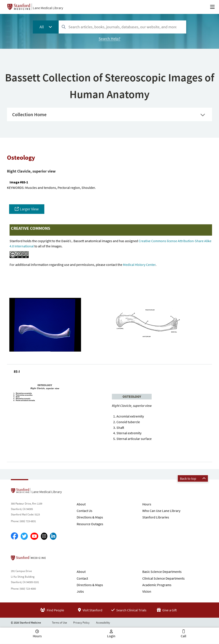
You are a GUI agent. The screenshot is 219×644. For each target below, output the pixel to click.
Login (111, 636)
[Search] (64, 27)
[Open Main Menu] (212, 7)
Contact (82, 578)
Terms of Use (59, 623)
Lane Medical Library (48, 8)
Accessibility (103, 623)
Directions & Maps (90, 517)
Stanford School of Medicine (53, 559)
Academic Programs (157, 585)
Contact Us (85, 511)
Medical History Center (139, 265)
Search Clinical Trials (129, 610)
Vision (147, 591)
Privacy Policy (81, 623)
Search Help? (109, 39)
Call (183, 636)
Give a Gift (167, 610)
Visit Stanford (90, 610)
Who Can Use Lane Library (161, 511)
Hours (147, 504)
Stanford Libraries (156, 517)
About (81, 504)
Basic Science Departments (162, 572)
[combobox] (122, 27)
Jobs (80, 591)
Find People (52, 610)
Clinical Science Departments (163, 578)
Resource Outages (90, 524)
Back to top (193, 478)
